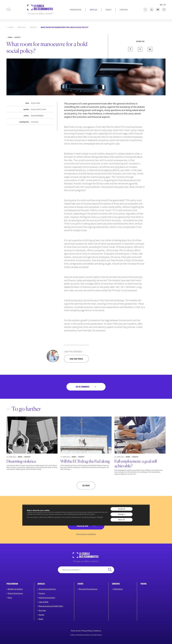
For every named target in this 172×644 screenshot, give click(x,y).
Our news (42, 610)
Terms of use (76, 631)
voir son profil (76, 359)
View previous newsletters (86, 534)
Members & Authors (15, 589)
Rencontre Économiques (88, 589)
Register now (82, 526)
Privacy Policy (87, 631)
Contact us (97, 631)
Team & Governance (15, 593)
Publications (118, 589)
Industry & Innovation (47, 598)
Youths (144, 584)
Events (108, 10)
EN (161, 5)
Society (33, 27)
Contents (124, 10)
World (41, 619)
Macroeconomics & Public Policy (51, 606)
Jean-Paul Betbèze (37, 115)
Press (10, 598)
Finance (42, 593)
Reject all (122, 520)
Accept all (122, 509)
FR (165, 5)
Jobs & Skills (44, 602)
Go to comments (83, 387)
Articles (93, 10)
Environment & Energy (47, 589)
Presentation (76, 10)
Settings (121, 514)
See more (86, 485)
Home (11, 27)
